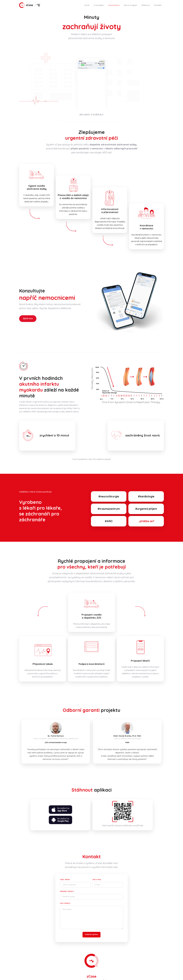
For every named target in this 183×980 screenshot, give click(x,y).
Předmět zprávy (67, 891)
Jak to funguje (130, 5)
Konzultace (114, 5)
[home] (30, 5)
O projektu (99, 5)
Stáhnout (146, 5)
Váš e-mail (97, 880)
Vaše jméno (65, 880)
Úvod (87, 5)
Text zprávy (65, 903)
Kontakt (158, 5)
